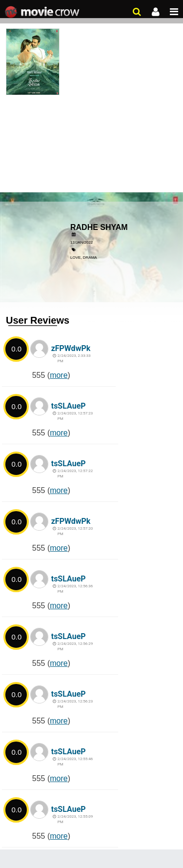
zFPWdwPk (71, 348)
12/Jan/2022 (81, 242)
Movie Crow (43, 12)
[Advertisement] (91, 115)
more (59, 375)
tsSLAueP (69, 406)
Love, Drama (84, 258)
